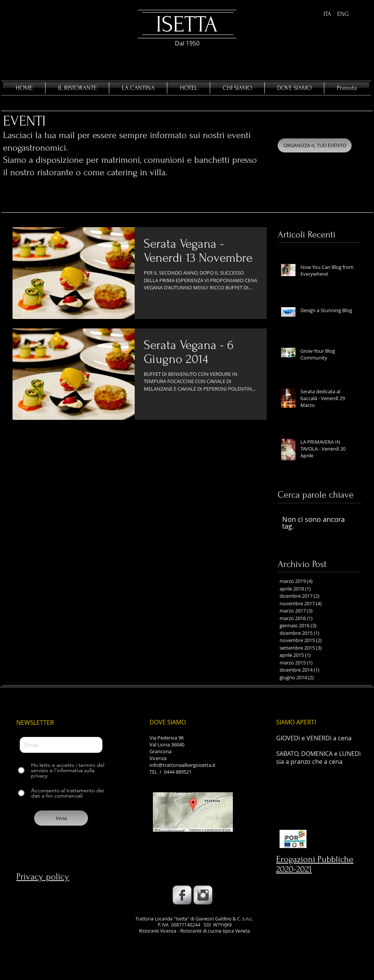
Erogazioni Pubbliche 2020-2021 (315, 864)
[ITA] (327, 14)
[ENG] (343, 14)
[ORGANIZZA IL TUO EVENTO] (315, 145)
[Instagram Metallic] (203, 895)
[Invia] (61, 818)
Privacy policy (43, 877)
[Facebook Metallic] (182, 895)
